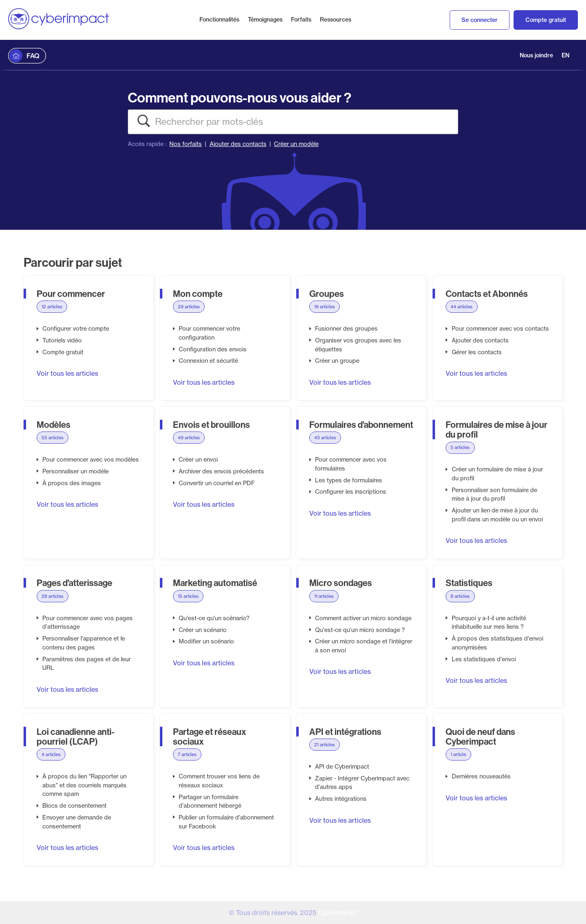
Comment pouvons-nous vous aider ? (239, 97)
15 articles (188, 596)
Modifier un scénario (206, 641)
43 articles (325, 438)
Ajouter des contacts (238, 144)
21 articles (325, 745)
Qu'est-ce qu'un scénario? (214, 618)
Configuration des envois (213, 349)
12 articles (52, 307)
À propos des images (72, 483)
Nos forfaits (186, 144)
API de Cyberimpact (342, 767)
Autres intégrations (341, 799)
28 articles (52, 596)
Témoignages (265, 20)
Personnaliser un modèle (75, 471)
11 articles (324, 596)
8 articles (460, 596)
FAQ (33, 56)
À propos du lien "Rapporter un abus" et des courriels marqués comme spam (84, 785)
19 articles (325, 307)
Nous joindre (536, 55)
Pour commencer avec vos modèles (91, 460)
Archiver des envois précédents (221, 471)
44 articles (461, 307)
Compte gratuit (546, 20)
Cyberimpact (338, 913)
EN (565, 55)
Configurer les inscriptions (351, 492)
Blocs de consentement (74, 806)
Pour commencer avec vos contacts (500, 329)
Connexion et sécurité (208, 361)
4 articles (51, 754)
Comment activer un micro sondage (363, 618)
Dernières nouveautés (481, 776)
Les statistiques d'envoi (484, 659)
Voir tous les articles (67, 373)
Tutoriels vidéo (62, 340)
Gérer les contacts (477, 352)
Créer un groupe (337, 361)
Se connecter (480, 20)
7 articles (187, 754)
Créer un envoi (198, 460)
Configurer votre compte (76, 329)
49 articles (189, 438)
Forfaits (301, 20)
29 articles (189, 307)
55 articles (52, 438)
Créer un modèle (296, 144)
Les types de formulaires (349, 480)
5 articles (460, 447)
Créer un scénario (203, 630)
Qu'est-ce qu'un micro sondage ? (360, 630)
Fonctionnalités (219, 20)
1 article (458, 754)
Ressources (336, 20)
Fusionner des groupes (346, 329)
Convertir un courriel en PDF (217, 483)
